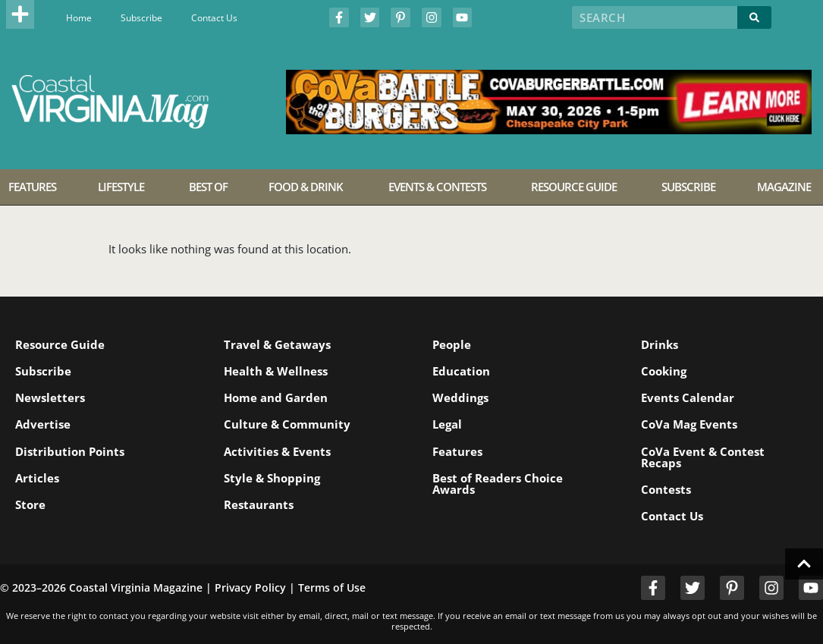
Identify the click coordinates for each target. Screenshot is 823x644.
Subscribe (141, 18)
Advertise (43, 424)
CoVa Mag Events (689, 424)
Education (461, 371)
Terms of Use (332, 587)
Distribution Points (70, 451)
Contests (666, 489)
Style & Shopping (272, 478)
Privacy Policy (250, 587)
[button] (20, 14)
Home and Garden (276, 397)
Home (79, 18)
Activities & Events (277, 451)
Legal (447, 424)
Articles (37, 478)
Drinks (660, 344)
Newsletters (50, 397)
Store (30, 504)
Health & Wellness (276, 371)
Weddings (460, 397)
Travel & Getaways (277, 344)
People (452, 344)
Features (457, 451)
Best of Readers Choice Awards (498, 484)
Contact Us (214, 18)
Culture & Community (287, 424)
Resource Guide (60, 344)
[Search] (754, 17)
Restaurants (259, 504)
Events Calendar (688, 397)
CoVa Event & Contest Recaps (703, 457)
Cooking (664, 371)
